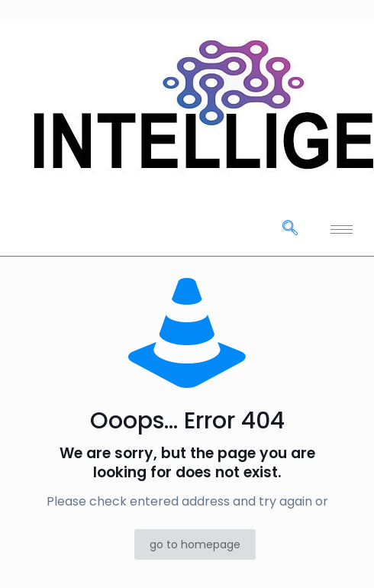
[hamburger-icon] (342, 229)
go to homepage (195, 544)
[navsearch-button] (290, 229)
